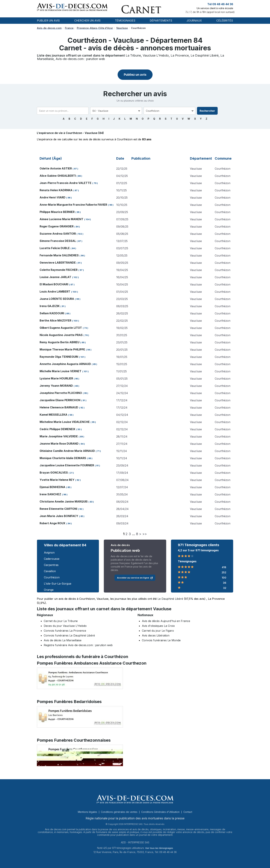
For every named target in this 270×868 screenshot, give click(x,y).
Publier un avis (48, 21)
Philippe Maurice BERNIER (57, 212)
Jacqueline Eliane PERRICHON (60, 400)
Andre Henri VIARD (53, 197)
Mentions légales (88, 812)
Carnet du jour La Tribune (61, 621)
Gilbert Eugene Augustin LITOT (61, 328)
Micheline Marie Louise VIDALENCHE (65, 422)
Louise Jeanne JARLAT (55, 277)
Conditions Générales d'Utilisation (161, 812)
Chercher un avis (87, 21)
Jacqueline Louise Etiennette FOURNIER (67, 465)
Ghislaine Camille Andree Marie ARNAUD (67, 451)
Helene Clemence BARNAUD (59, 407)
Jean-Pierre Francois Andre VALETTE (66, 183)
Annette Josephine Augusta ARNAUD (65, 364)
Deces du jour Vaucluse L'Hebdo (65, 626)
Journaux (194, 21)
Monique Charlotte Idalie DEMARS (63, 458)
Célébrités (225, 21)
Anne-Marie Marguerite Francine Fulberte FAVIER (73, 205)
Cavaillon (50, 571)
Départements (161, 21)
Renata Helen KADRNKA (56, 190)
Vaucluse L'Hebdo (156, 55)
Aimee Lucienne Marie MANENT (61, 219)
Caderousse (52, 559)
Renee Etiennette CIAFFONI (58, 509)
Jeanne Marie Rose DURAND (59, 444)
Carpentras (51, 565)
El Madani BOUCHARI (54, 284)
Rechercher (207, 111)
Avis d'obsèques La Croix (158, 626)
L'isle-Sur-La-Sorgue (58, 584)
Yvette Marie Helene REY (57, 480)
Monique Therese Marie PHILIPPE (62, 349)
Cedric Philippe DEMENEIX (58, 429)
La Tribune (133, 55)
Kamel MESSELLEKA (53, 415)
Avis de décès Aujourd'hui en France (166, 621)
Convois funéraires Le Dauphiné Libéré (69, 635)
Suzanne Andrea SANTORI (58, 234)
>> (145, 534)
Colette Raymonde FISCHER (59, 270)
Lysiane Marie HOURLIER (56, 378)
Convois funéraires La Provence (65, 631)
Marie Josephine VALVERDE (59, 436)
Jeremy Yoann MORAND (56, 386)
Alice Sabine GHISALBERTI (58, 176)
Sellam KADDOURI (52, 313)
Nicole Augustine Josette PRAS (61, 335)
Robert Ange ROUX (53, 523)
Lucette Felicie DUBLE (55, 248)
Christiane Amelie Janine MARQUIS (64, 501)
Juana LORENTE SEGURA (57, 299)
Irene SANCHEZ (50, 494)
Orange (49, 590)
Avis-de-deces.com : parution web (80, 59)
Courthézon (52, 577)
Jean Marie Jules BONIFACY (59, 516)
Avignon (49, 553)
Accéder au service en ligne (135, 578)
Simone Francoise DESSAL (58, 241)
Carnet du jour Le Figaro (158, 631)
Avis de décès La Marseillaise (63, 640)
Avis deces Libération (156, 635)
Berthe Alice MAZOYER (55, 320)
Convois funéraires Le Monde (161, 640)
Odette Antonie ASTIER (56, 168)
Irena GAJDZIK (50, 306)
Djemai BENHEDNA (52, 487)
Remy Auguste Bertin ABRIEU (59, 342)
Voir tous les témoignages (159, 848)
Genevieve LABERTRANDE (58, 263)
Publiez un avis (135, 75)
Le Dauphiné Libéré (205, 55)
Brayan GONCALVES (54, 473)
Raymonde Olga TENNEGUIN (59, 357)
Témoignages (125, 21)
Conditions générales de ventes (120, 812)
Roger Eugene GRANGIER (57, 226)
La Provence (180, 55)
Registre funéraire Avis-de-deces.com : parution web (78, 645)
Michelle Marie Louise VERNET (61, 371)
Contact (188, 812)
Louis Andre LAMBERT (55, 292)
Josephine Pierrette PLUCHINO (61, 393)
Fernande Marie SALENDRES (59, 255)
